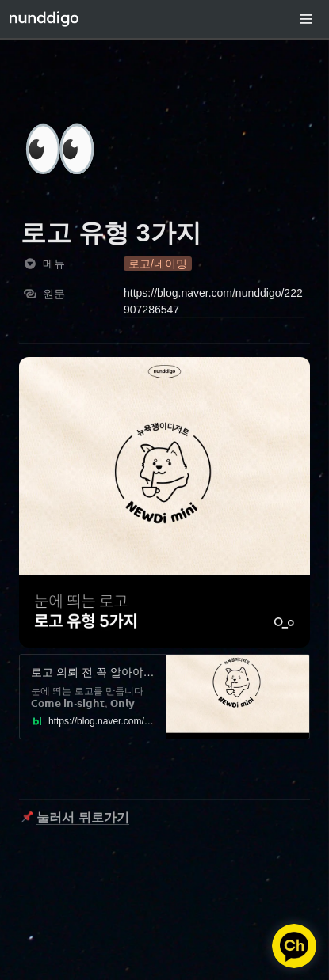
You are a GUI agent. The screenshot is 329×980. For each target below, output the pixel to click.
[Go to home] (44, 19)
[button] (307, 19)
